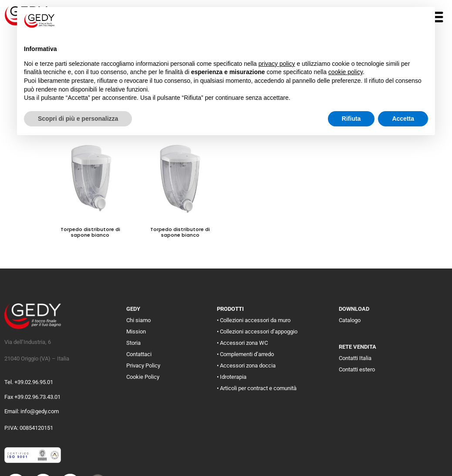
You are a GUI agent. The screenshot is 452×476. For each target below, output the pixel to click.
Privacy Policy (143, 365)
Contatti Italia (355, 358)
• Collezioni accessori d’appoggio (257, 331)
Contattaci (139, 354)
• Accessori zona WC (242, 343)
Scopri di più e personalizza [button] (78, 119)
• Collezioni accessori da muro (254, 320)
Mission (136, 331)
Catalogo (350, 320)
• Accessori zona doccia (246, 365)
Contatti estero (357, 369)
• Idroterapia (232, 377)
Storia (133, 343)
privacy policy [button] (277, 64)
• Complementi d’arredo (245, 354)
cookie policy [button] (346, 72)
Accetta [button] (403, 119)
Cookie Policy (143, 377)
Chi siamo (138, 320)
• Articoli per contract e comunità (257, 388)
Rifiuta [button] (351, 119)
